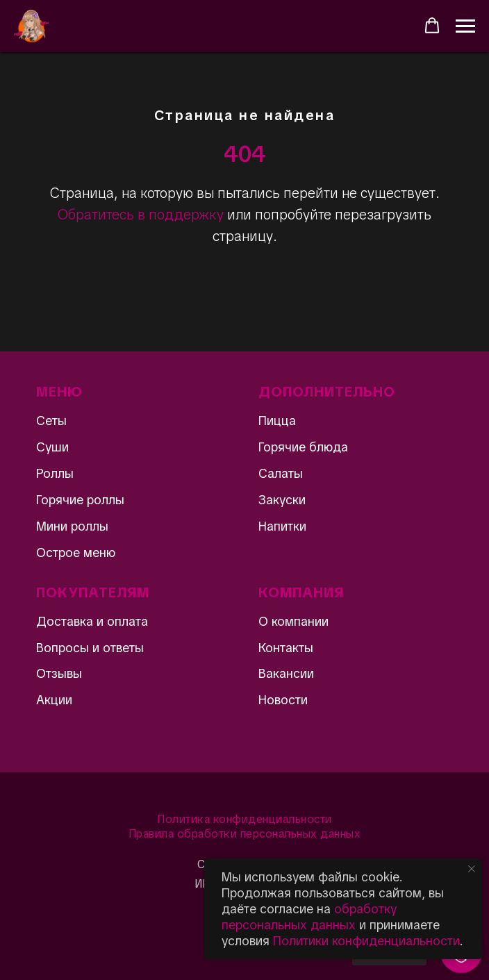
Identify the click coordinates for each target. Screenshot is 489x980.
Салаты (281, 473)
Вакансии (286, 673)
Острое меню (76, 553)
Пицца (277, 421)
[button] (432, 26)
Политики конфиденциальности (366, 941)
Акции (54, 700)
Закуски (282, 500)
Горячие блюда (303, 447)
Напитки (282, 526)
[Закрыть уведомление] (472, 869)
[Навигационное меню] (465, 26)
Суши (52, 447)
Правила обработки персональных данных (245, 834)
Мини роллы (72, 526)
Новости (283, 700)
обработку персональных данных (309, 917)
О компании (293, 621)
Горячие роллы (80, 500)
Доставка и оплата (92, 621)
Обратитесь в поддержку (141, 215)
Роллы (55, 473)
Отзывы (59, 673)
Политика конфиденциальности (244, 819)
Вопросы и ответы (90, 648)
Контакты (286, 648)
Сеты (51, 421)
